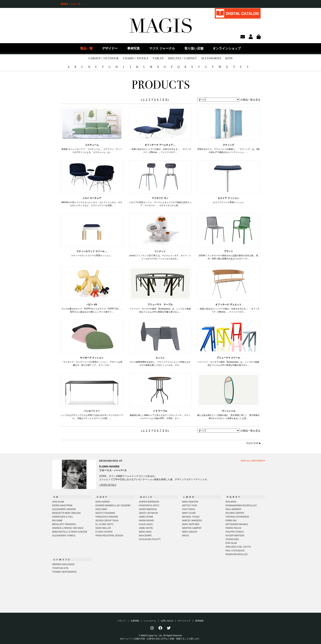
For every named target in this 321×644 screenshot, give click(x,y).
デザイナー (110, 48)
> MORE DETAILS (108, 485)
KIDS (229, 58)
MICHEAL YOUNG (191, 517)
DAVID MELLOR (103, 528)
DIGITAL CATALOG (238, 13)
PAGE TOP (254, 443)
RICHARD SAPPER (235, 513)
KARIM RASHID (146, 521)
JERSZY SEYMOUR (149, 513)
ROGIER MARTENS (235, 536)
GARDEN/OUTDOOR (104, 58)
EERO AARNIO (103, 502)
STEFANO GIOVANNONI (237, 517)
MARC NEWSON (190, 502)
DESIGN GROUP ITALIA (107, 521)
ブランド (122, 621)
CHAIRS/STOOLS (136, 58)
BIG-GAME (57, 521)
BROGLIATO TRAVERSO (64, 524)
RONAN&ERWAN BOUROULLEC (241, 506)
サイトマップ (184, 621)
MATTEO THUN (190, 506)
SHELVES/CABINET (182, 58)
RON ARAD (231, 502)
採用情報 (199, 621)
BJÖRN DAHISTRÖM (62, 506)
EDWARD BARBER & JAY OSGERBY (113, 506)
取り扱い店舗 (194, 48)
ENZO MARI (101, 509)
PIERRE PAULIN (233, 528)
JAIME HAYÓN (146, 528)
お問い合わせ (167, 621)
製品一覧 (86, 48)
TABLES (158, 58)
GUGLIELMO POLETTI (150, 539)
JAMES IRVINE (146, 517)
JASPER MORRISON (149, 502)
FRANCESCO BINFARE (107, 517)
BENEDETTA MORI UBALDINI (67, 513)
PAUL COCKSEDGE (235, 551)
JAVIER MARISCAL (148, 509)
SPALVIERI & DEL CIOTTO (238, 547)
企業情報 (135, 621)
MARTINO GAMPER (192, 528)
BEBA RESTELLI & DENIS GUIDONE (70, 532)
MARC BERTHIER (191, 524)
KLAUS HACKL (146, 524)
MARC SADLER (190, 532)
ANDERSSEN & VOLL (63, 517)
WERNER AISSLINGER (63, 564)
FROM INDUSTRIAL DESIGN (109, 536)
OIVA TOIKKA (189, 509)
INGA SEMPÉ (145, 536)
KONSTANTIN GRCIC (149, 506)
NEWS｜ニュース (71, 4)
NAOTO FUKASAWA (105, 513)
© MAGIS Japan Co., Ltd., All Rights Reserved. (160, 636)
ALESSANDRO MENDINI (64, 509)
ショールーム (150, 621)
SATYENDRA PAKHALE (237, 524)
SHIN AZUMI (58, 502)
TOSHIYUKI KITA (60, 568)
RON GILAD (231, 543)
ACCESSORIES (211, 58)
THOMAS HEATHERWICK (65, 572)
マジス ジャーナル (162, 48)
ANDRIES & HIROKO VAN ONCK (68, 528)
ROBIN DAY (231, 521)
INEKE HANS (145, 532)
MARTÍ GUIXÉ (189, 513)
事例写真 (134, 48)
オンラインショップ (227, 48)
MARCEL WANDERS (192, 521)
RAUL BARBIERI (234, 509)
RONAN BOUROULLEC (237, 554)
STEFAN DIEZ (232, 539)
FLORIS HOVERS (104, 532)
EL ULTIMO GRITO (105, 524)
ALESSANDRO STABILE (64, 536)
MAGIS (186, 536)
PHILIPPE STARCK (235, 532)
